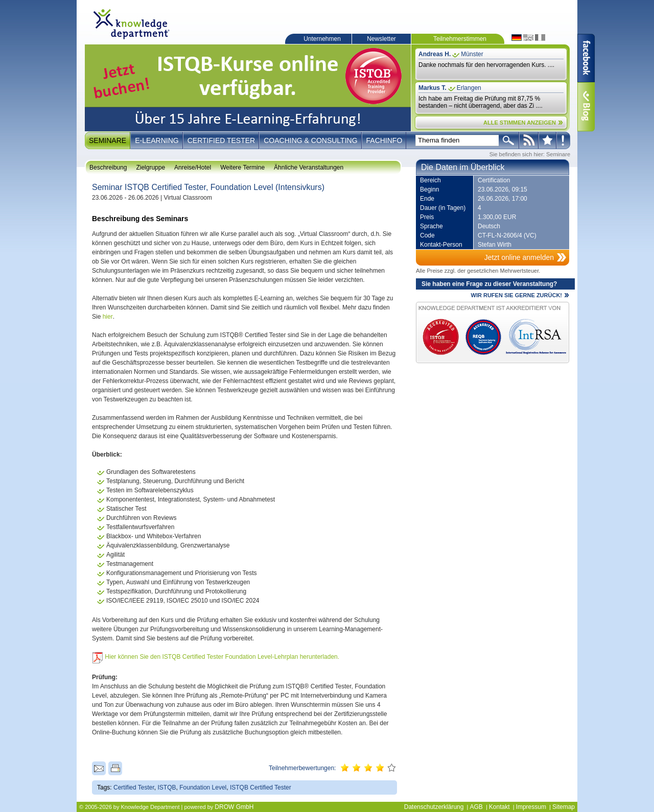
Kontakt (499, 807)
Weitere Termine (242, 168)
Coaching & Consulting (310, 140)
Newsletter (381, 39)
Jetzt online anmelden (519, 257)
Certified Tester (221, 140)
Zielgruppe (150, 168)
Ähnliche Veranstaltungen (309, 168)
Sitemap (564, 807)
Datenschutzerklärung (434, 807)
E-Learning (157, 140)
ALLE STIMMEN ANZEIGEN (520, 123)
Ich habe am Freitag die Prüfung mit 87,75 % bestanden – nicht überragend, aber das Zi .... (481, 102)
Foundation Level (203, 787)
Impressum (531, 807)
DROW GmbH (234, 807)
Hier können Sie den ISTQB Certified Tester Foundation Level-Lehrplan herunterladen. (222, 657)
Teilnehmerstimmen (460, 39)
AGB (476, 807)
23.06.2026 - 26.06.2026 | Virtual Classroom (152, 198)
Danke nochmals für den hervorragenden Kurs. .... (486, 65)
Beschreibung (108, 168)
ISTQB (167, 787)
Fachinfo (384, 140)
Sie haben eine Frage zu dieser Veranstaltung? (489, 284)
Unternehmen (322, 39)
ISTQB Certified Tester (261, 787)
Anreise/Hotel (193, 168)
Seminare (108, 140)
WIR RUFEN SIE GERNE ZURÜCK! (517, 295)
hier (108, 317)
